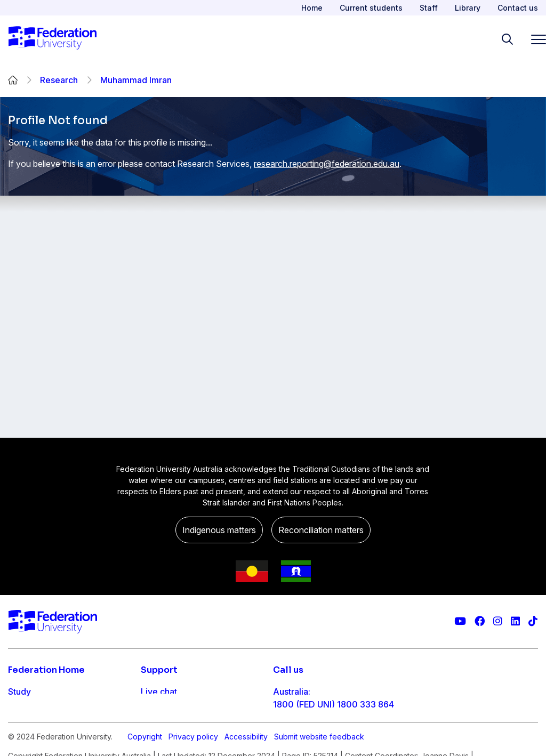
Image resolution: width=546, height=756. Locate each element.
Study (19, 691)
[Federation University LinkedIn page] (515, 621)
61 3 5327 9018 (304, 738)
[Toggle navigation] (534, 39)
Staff (429, 8)
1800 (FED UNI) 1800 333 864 (334, 704)
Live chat (159, 691)
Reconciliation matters (321, 530)
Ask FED (158, 734)
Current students (371, 8)
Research (59, 80)
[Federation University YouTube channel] (460, 621)
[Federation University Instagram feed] (498, 621)
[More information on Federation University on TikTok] (533, 621)
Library (468, 8)
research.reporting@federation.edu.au (327, 164)
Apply (20, 713)
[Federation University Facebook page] (480, 621)
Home (312, 8)
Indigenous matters (219, 530)
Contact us (518, 8)
